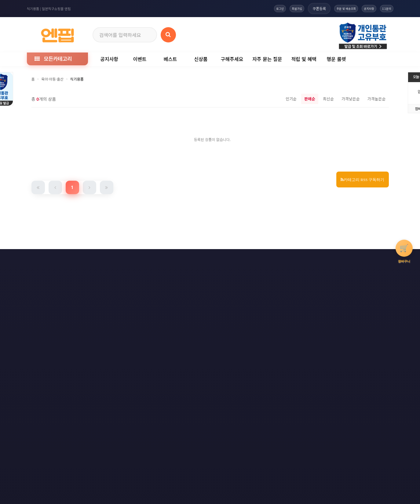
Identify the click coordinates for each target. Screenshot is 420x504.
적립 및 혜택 (304, 59)
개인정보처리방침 (75, 258)
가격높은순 (377, 99)
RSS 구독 (280, 258)
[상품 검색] (168, 35)
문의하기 (216, 258)
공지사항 (357, 8)
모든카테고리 (53, 58)
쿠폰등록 (292, 8)
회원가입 (266, 8)
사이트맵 (248, 258)
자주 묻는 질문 (267, 59)
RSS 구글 (312, 258)
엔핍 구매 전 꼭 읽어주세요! (299, 346)
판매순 (310, 99)
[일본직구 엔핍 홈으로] (57, 34)
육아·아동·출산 (52, 79)
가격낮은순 (351, 99)
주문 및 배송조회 (325, 8)
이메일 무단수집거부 (122, 258)
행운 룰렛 (336, 59)
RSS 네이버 (346, 258)
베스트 (170, 59)
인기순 (291, 99)
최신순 (328, 99)
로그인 (241, 8)
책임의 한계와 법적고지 (174, 258)
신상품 (201, 59)
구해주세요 (232, 59)
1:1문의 (383, 8)
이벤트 (140, 59)
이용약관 (37, 258)
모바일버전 (382, 258)
